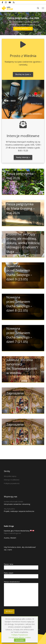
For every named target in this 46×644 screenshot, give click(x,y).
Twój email (21, 575)
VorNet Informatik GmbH (13, 502)
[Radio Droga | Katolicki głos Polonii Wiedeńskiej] (7, 8)
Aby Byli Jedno (9, 509)
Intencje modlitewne (12, 480)
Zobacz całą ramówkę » (32, 113)
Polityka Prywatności (20, 635)
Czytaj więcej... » (23, 29)
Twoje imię (21, 567)
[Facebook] (2, 2)
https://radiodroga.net (12, 533)
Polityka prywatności (12, 483)
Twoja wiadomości (21, 594)
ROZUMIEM (20, 640)
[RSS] (14, 2)
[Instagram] (6, 2)
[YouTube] (10, 2)
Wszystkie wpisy (10, 476)
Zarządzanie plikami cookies (20, 637)
